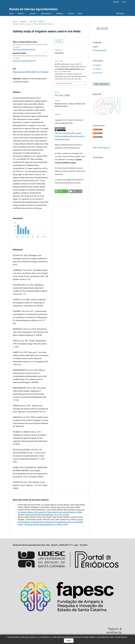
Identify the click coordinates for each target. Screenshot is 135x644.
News (80, 13)
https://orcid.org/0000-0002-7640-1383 (24, 61)
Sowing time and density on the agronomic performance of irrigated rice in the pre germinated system (50, 522)
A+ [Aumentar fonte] (98, 29)
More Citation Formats (64, 83)
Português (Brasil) (100, 50)
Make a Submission (101, 84)
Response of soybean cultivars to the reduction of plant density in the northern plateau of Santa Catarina (51, 512)
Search (120, 13)
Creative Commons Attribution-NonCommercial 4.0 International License (70, 136)
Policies (60, 13)
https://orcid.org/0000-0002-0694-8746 (24, 49)
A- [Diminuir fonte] (106, 29)
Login (124, 2)
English (95, 47)
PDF (60, 41)
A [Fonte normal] (102, 29)
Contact (71, 13)
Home (12, 13)
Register (116, 2)
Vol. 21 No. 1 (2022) (36, 22)
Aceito (69, 641)
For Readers (97, 65)
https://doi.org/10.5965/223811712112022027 (31, 72)
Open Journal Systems (101, 148)
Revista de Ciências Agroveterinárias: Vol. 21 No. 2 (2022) (47, 515)
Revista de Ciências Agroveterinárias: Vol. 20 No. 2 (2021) (46, 524)
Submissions (46, 13)
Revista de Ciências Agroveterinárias (33, 9)
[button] (61, 191)
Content (21, 13)
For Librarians (98, 73)
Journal (32, 13)
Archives (23, 22)
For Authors (97, 69)
